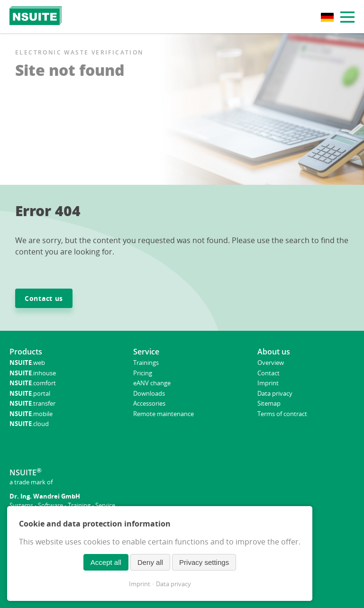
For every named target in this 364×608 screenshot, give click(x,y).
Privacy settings (204, 562)
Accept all (106, 562)
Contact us (44, 298)
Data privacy (173, 584)
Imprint (140, 584)
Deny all (150, 562)
